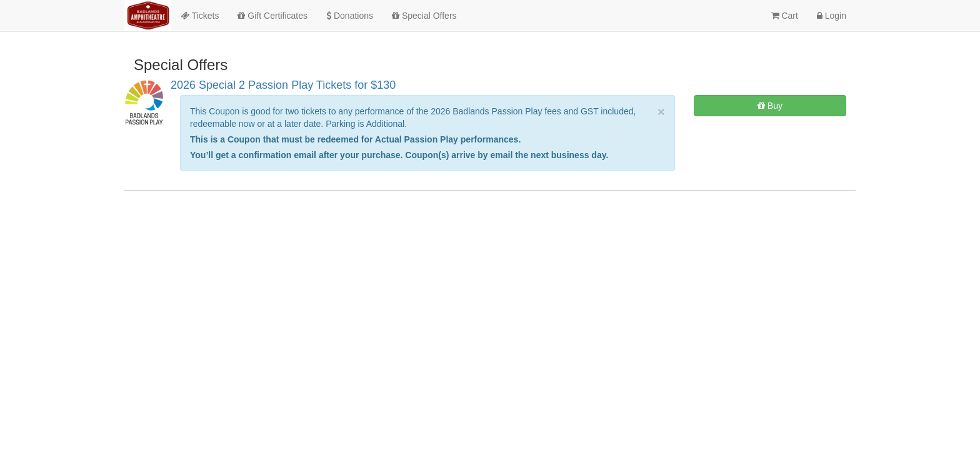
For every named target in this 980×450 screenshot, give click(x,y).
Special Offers (424, 16)
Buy (770, 106)
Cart (785, 16)
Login (832, 16)
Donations (350, 16)
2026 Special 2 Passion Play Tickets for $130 (283, 85)
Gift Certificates (272, 16)
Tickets (200, 16)
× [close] (661, 112)
